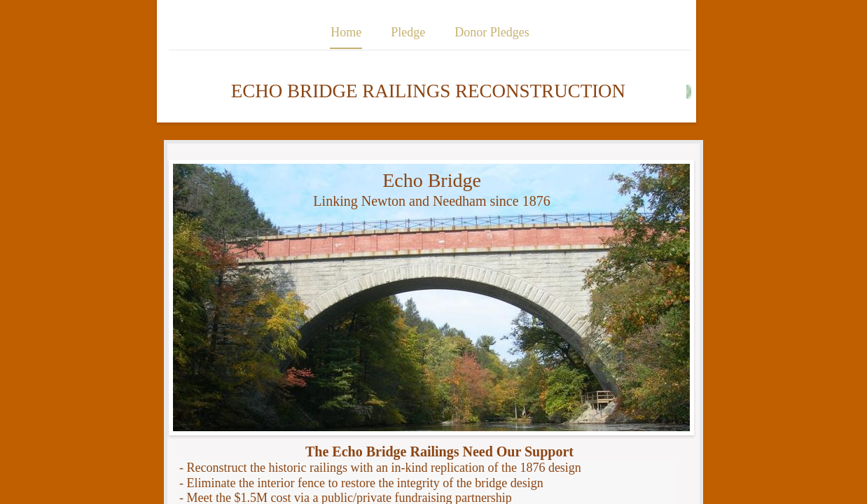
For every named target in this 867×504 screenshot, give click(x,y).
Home (346, 32)
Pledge (408, 32)
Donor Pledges (492, 32)
